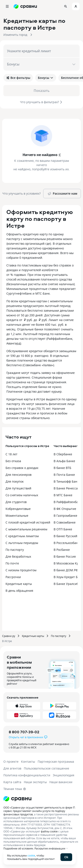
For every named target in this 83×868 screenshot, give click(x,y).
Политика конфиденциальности (27, 775)
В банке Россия (65, 556)
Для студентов (16, 502)
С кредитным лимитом (22, 536)
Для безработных (18, 556)
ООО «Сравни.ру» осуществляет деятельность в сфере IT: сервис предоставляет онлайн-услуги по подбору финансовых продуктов (39, 811)
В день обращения (19, 591)
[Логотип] (17, 799)
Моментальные (17, 516)
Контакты (28, 762)
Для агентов (12, 768)
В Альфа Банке (64, 461)
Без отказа (13, 461)
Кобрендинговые (18, 509)
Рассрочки (13, 577)
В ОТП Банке (63, 529)
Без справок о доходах (22, 468)
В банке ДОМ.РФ (66, 570)
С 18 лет (11, 454)
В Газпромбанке (65, 516)
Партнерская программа (56, 762)
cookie (31, 855)
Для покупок (15, 481)
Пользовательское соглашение (47, 768)
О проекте (11, 762)
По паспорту (15, 550)
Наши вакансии (61, 782)
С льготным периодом (22, 543)
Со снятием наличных (22, 495)
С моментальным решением (26, 529)
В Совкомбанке (65, 522)
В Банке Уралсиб (66, 584)
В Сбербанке (63, 454)
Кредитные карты (19, 584)
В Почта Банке (64, 475)
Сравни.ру (9, 636)
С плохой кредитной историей (28, 522)
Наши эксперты (35, 782)
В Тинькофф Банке (67, 481)
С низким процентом (21, 570)
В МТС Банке (63, 495)
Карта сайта (12, 782)
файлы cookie (49, 831)
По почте (12, 563)
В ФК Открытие (65, 509)
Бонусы (46, 78)
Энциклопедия (64, 775)
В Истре (7, 641)
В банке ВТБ (62, 468)
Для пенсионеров (19, 475)
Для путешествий (18, 488)
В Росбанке (62, 550)
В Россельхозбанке (67, 543)
